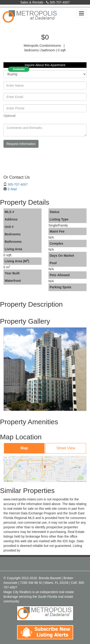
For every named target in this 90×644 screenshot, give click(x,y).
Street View (66, 448)
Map (24, 448)
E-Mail (12, 189)
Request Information (21, 144)
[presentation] (39, 160)
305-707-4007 (60, 2)
